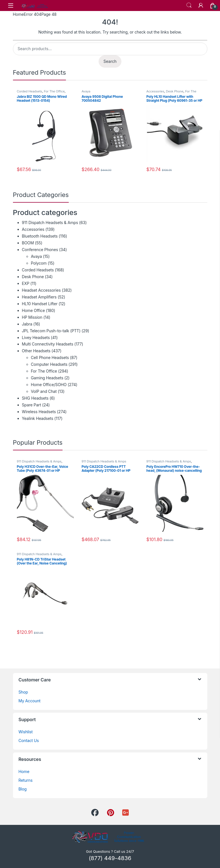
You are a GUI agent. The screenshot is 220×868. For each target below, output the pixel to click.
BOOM (28, 243)
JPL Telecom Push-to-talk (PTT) (51, 331)
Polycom (39, 263)
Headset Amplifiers (39, 297)
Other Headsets (36, 351)
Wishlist (26, 732)
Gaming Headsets (47, 378)
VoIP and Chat (44, 391)
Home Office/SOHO (49, 385)
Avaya (86, 91)
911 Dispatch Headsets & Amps (50, 222)
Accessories (155, 91)
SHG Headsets (35, 398)
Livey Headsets (36, 337)
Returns (26, 780)
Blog (23, 789)
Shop (23, 692)
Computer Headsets (49, 364)
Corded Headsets (30, 91)
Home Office (34, 310)
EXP (26, 283)
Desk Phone (175, 91)
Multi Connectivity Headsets (48, 344)
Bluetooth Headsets (40, 236)
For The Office (54, 91)
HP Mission (32, 317)
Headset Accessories (41, 290)
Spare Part (32, 405)
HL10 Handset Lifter (40, 304)
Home (18, 14)
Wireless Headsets (39, 412)
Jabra (27, 324)
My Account (30, 701)
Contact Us (29, 740)
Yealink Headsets (38, 418)
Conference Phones (40, 250)
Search (189, 5)
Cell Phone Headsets (50, 357)
